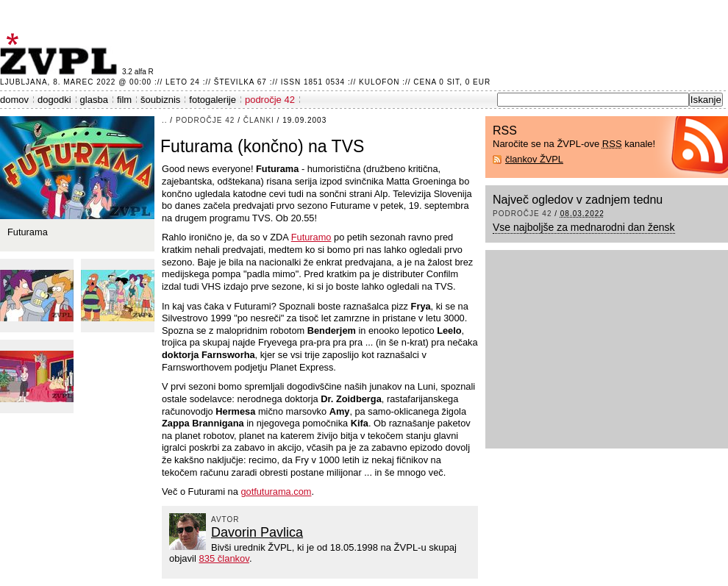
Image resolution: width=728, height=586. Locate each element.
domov (14, 100)
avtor (225, 519)
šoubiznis (160, 100)
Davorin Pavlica (257, 532)
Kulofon (379, 82)
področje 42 (270, 100)
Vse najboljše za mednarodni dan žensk (584, 227)
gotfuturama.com (276, 492)
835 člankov (224, 558)
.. (165, 120)
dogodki (54, 100)
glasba (94, 100)
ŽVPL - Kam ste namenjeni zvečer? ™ (61, 54)
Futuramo (311, 237)
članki (259, 120)
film (124, 100)
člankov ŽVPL (534, 159)
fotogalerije (213, 100)
